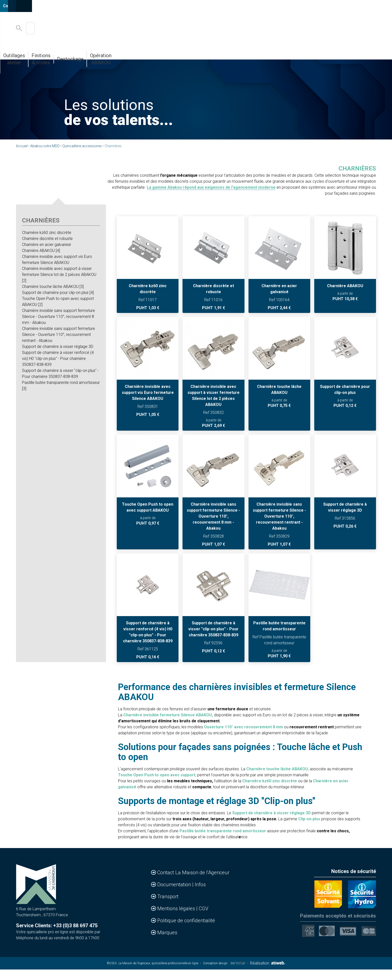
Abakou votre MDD (169, 52)
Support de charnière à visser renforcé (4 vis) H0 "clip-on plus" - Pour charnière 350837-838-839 (58, 359)
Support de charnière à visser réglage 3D (58, 347)
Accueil (22, 146)
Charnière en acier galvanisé (46, 245)
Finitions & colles (259, 52)
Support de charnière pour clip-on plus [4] (58, 293)
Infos (200, 896)
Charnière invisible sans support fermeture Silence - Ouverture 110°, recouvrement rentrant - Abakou (58, 335)
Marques (167, 944)
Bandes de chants (122, 52)
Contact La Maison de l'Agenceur (193, 884)
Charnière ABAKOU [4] (41, 251)
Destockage (298, 52)
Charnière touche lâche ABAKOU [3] (53, 287)
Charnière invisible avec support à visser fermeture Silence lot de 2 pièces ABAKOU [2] (59, 275)
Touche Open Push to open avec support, (157, 786)
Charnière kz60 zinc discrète (47, 233)
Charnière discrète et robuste (47, 239)
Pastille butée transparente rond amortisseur (223, 842)
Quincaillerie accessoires (82, 146)
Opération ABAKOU (339, 52)
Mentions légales (177, 920)
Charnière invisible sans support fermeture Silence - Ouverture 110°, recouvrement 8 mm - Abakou (58, 317)
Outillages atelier (215, 52)
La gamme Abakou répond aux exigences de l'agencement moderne (211, 187)
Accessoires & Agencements (64, 52)
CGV (203, 920)
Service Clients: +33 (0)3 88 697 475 (57, 937)
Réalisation (267, 974)
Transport (168, 908)
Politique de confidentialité (186, 932)
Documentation (175, 896)
